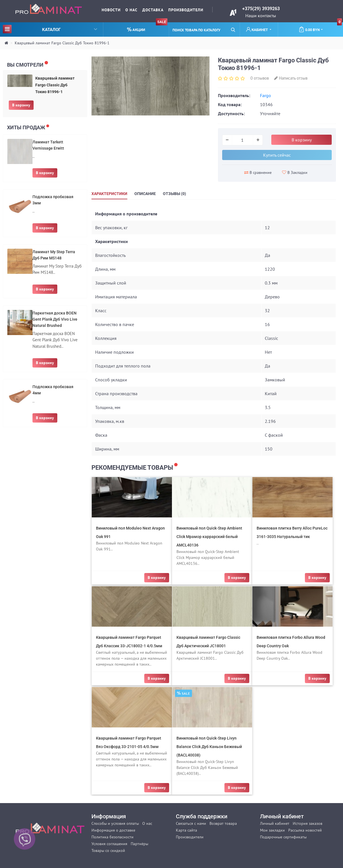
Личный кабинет (275, 823)
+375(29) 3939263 (261, 9)
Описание (145, 194)
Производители (186, 10)
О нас (131, 10)
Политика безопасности (112, 837)
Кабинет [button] (257, 29)
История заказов (308, 823)
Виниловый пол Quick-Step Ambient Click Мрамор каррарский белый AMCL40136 (209, 537)
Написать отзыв (291, 78)
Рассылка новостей (305, 830)
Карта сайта (186, 830)
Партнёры (139, 844)
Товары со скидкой (108, 850)
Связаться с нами (191, 823)
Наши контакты (261, 16)
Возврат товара (223, 823)
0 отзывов (260, 78)
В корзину (21, 105)
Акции (147, 27)
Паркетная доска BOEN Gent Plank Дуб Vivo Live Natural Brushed (55, 319)
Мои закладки (272, 830)
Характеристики (109, 194)
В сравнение (258, 172)
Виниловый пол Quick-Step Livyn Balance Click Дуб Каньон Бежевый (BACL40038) (209, 747)
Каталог (50, 29)
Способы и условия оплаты (115, 823)
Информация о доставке (113, 830)
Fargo (266, 95)
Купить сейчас (277, 155)
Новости (111, 10)
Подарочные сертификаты (283, 837)
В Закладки (295, 172)
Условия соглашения (109, 844)
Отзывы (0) (174, 194)
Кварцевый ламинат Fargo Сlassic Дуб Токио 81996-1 (62, 43)
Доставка (153, 10)
